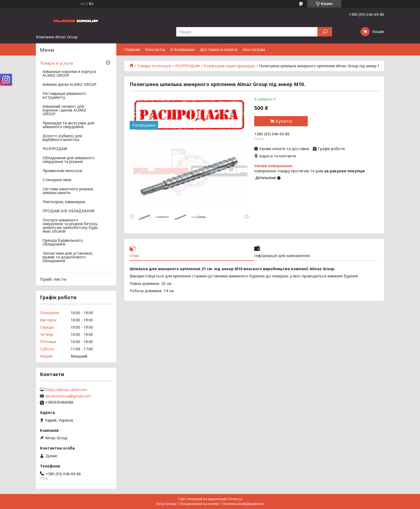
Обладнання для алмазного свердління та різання (68, 160)
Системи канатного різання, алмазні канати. (68, 191)
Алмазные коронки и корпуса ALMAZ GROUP (69, 74)
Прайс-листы (53, 279)
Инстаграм (254, 49)
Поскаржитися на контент (200, 504)
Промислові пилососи (62, 171)
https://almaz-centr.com (66, 390)
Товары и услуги (56, 63)
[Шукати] (325, 32)
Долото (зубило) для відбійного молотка (62, 138)
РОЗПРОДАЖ (187, 66)
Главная (132, 49)
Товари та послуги (154, 66)
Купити (284, 121)
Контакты (155, 49)
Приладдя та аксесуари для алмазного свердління (68, 125)
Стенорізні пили (57, 180)
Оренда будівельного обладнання (63, 243)
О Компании (182, 49)
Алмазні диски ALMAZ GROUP (70, 85)
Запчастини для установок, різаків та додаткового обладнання (68, 257)
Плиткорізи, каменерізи (64, 202)
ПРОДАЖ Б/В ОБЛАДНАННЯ (68, 211)
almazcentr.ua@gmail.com (68, 396)
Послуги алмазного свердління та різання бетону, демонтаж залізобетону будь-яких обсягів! (71, 226)
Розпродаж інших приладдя (229, 66)
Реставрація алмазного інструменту (64, 96)
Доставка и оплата (219, 49)
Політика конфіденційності (243, 504)
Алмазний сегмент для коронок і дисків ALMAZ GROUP (64, 110)
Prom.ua (236, 499)
